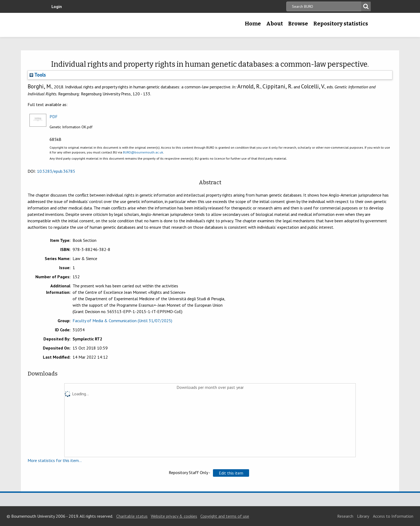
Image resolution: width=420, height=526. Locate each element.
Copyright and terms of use (225, 516)
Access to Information (393, 516)
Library (363, 516)
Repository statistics (341, 24)
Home (253, 24)
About (275, 24)
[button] (231, 473)
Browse (298, 24)
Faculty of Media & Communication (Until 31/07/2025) (122, 321)
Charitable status (132, 516)
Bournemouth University (87, 25)
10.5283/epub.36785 (56, 171)
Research (345, 516)
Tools (38, 75)
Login (57, 6)
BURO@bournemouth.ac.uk (143, 152)
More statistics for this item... (55, 460)
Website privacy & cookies (174, 516)
